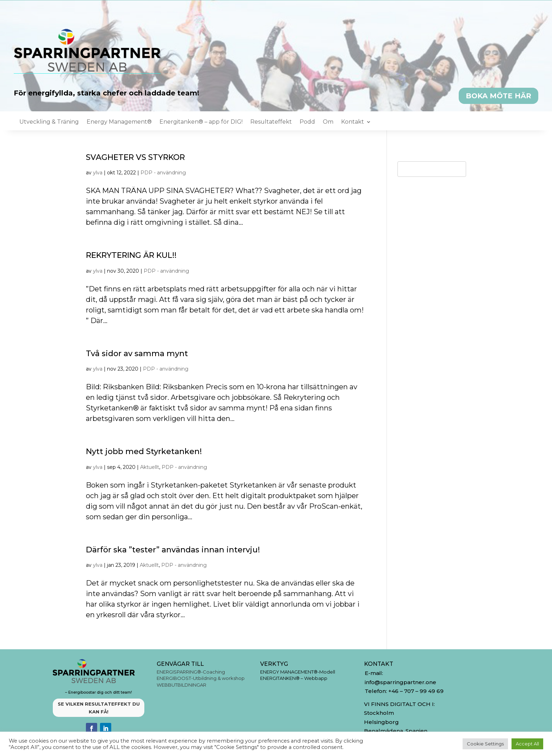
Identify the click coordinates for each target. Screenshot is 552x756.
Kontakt (353, 122)
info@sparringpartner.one (401, 682)
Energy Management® (119, 122)
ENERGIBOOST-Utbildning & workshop (201, 678)
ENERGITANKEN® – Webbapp (294, 678)
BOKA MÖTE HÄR (498, 96)
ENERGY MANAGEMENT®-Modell (298, 672)
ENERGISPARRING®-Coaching (191, 672)
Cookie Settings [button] (485, 744)
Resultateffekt (271, 122)
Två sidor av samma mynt (137, 354)
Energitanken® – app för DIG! (201, 122)
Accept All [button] (527, 744)
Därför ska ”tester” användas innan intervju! (173, 550)
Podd (307, 122)
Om (328, 122)
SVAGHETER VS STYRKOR (135, 157)
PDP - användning (163, 173)
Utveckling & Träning (49, 122)
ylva (98, 173)
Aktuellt (150, 467)
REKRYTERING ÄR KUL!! (131, 255)
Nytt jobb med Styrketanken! (144, 451)
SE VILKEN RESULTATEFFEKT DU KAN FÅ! (99, 708)
